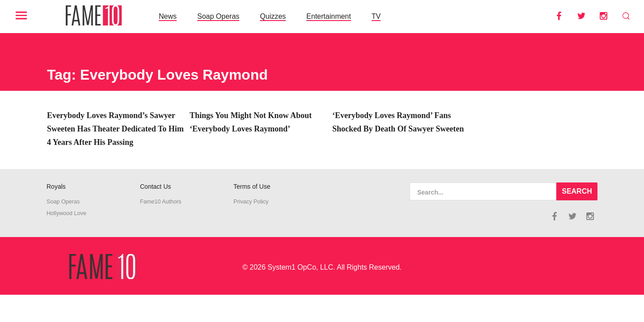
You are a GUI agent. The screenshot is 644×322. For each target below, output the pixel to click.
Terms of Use (252, 186)
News (168, 16)
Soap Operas (218, 16)
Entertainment (329, 16)
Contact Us (155, 186)
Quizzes (273, 16)
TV (376, 16)
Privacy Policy (251, 202)
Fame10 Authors (161, 202)
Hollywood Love (66, 213)
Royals (56, 186)
